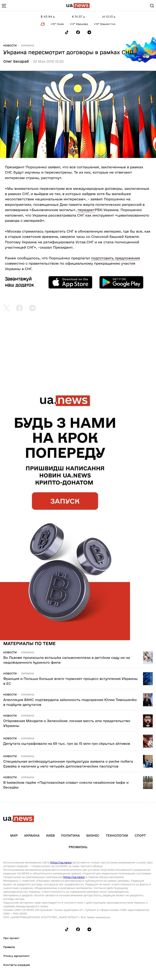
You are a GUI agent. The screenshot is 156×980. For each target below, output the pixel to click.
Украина (28, 45)
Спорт (140, 836)
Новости (10, 45)
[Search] (152, 6)
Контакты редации (17, 965)
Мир (14, 836)
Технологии (117, 836)
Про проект (11, 938)
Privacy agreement (16, 956)
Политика (70, 836)
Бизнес (93, 836)
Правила (9, 947)
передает (86, 210)
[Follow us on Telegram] (89, 32)
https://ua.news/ (61, 862)
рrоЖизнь (78, 847)
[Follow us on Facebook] (78, 32)
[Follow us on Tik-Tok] (67, 32)
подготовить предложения (116, 258)
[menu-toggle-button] (4, 6)
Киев (50, 836)
